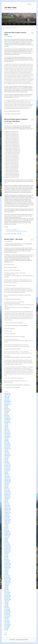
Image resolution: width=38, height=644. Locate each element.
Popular (19, 24)
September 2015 (8, 497)
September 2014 (8, 512)
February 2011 (7, 561)
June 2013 (6, 526)
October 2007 (7, 615)
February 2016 (7, 490)
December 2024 (8, 402)
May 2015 (6, 501)
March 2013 (7, 530)
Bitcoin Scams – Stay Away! (12, 230)
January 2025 (7, 400)
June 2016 (6, 485)
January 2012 (7, 545)
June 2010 (6, 572)
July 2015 (6, 500)
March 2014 (7, 515)
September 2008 (8, 599)
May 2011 (6, 557)
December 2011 (8, 547)
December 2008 (8, 595)
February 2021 (7, 431)
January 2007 (7, 623)
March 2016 (7, 489)
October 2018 (7, 454)
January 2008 (7, 610)
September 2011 (8, 551)
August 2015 (7, 498)
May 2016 (6, 486)
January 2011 (7, 562)
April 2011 (6, 558)
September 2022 (8, 410)
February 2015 (7, 505)
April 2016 (6, 487)
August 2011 (7, 552)
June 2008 (6, 604)
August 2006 (7, 627)
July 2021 (6, 424)
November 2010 (8, 565)
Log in (6, 635)
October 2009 (7, 581)
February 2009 (7, 593)
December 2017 (8, 465)
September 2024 (8, 404)
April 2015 (6, 503)
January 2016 (7, 492)
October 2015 (7, 496)
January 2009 (7, 594)
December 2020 (8, 433)
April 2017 (6, 474)
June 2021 (6, 425)
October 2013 (7, 521)
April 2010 (6, 575)
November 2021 (8, 420)
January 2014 (7, 518)
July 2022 (6, 413)
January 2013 (7, 532)
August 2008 (7, 601)
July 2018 (6, 458)
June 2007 (6, 619)
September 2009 (8, 583)
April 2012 (6, 541)
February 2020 (7, 443)
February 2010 (7, 576)
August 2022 (7, 411)
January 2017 (7, 478)
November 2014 (8, 510)
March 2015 (7, 504)
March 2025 (7, 399)
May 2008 (6, 605)
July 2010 (6, 570)
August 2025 (7, 398)
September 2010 (8, 568)
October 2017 (7, 468)
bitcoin (9, 114)
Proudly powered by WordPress (22, 640)
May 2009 (6, 588)
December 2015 (8, 493)
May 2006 (6, 630)
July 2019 (6, 450)
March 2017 (7, 475)
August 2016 (7, 483)
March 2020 (7, 442)
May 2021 (6, 427)
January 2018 (7, 464)
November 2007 (8, 613)
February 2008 (7, 609)
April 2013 (6, 529)
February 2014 (7, 516)
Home (6, 24)
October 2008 (7, 598)
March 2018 (7, 463)
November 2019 (8, 446)
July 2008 (6, 602)
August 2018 (7, 457)
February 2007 (7, 622)
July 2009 (6, 586)
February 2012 (7, 544)
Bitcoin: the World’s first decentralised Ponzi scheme (16, 231)
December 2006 (8, 624)
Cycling (28, 24)
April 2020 (6, 440)
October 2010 (7, 566)
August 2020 (7, 438)
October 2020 (7, 435)
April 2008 (6, 606)
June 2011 (6, 555)
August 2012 (7, 537)
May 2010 (6, 573)
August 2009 (7, 584)
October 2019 (7, 447)
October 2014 (7, 511)
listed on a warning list (19, 88)
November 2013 (8, 519)
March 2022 (7, 416)
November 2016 (8, 480)
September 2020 (8, 436)
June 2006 (6, 628)
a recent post (16, 97)
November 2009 (8, 580)
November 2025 (8, 395)
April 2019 (6, 451)
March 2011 (7, 559)
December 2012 (8, 533)
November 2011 (8, 548)
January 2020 (7, 445)
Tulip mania (11, 224)
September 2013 (8, 522)
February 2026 (7, 393)
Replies (18, 114)
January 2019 (7, 453)
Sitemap (24, 24)
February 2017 (7, 476)
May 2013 (6, 528)
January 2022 (7, 417)
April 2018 (6, 461)
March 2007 (7, 620)
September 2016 (8, 482)
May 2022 (6, 414)
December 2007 (8, 612)
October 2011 (7, 550)
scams (12, 114)
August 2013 (7, 523)
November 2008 (8, 597)
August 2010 (7, 569)
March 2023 (7, 409)
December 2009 (8, 579)
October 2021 (7, 421)
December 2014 (8, 508)
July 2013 (6, 525)
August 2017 (7, 471)
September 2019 (8, 449)
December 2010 (8, 563)
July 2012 (6, 539)
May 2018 (6, 460)
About (10, 24)
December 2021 (8, 418)
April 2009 (6, 590)
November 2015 (8, 494)
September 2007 (8, 616)
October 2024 (7, 403)
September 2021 (8, 422)
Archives (14, 24)
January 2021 (7, 432)
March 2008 (7, 608)
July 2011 (6, 554)
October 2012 (7, 536)
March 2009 (7, 591)
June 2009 (6, 587)
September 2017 (8, 469)
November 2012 (8, 534)
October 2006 (7, 626)
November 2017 (8, 467)
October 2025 (7, 396)
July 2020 (6, 439)
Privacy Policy (12, 640)
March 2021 (7, 429)
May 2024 (6, 406)
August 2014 (7, 514)
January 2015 (7, 507)
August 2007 (7, 617)
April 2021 (6, 428)
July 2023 (6, 407)
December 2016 (8, 479)
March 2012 (7, 543)
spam (15, 114)
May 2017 (6, 472)
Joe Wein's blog (10, 7)
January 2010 (7, 577)
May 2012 (6, 540)
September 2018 (8, 456)
